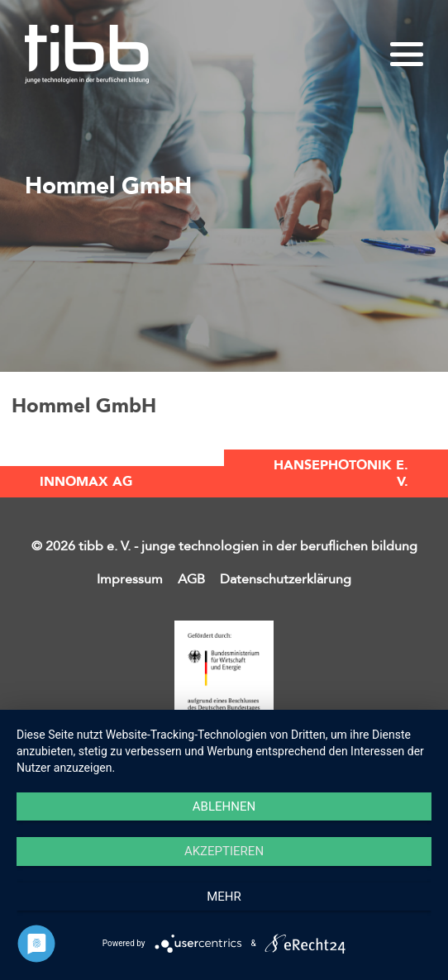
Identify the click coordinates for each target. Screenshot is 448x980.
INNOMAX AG (86, 482)
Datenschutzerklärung (286, 579)
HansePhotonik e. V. (341, 473)
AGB (191, 579)
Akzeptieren (224, 851)
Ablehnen (224, 806)
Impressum (130, 579)
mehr (224, 897)
